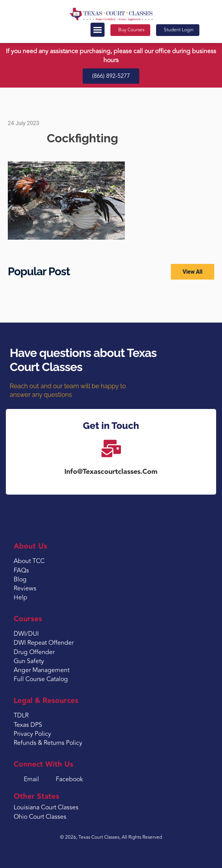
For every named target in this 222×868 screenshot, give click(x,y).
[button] (98, 30)
